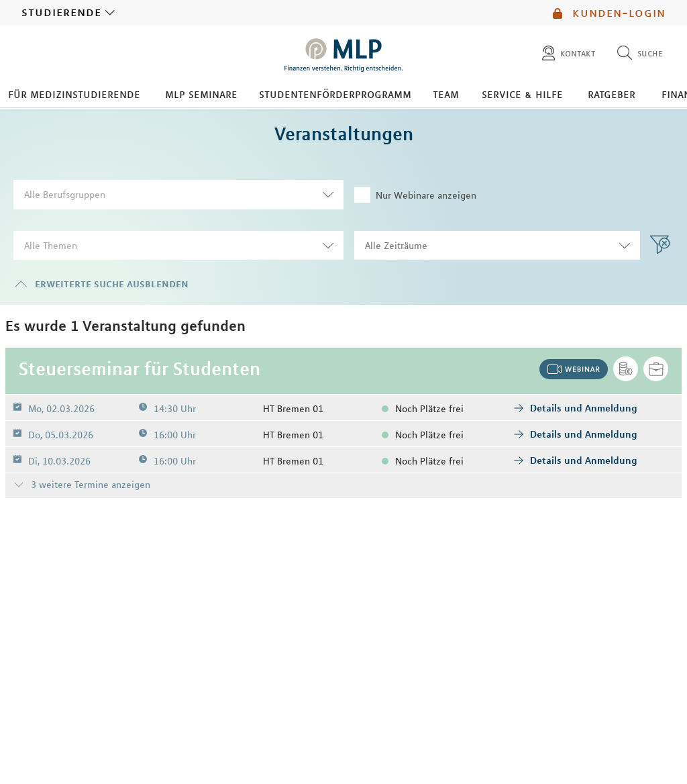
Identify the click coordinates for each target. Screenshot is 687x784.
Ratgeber (612, 94)
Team (446, 94)
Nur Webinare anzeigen (415, 194)
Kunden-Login (609, 13)
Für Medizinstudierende (74, 94)
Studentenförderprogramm (335, 94)
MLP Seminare (201, 94)
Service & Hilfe (522, 94)
